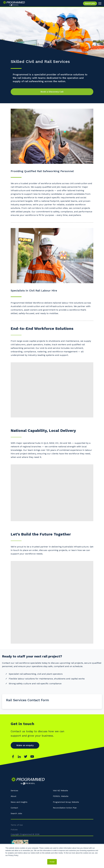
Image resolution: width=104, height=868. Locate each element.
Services (14, 790)
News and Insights (19, 802)
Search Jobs (16, 813)
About (13, 796)
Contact (14, 808)
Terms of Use (17, 825)
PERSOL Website (61, 796)
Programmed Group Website (66, 802)
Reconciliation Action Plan (65, 808)
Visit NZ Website (60, 790)
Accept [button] (52, 862)
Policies (14, 830)
